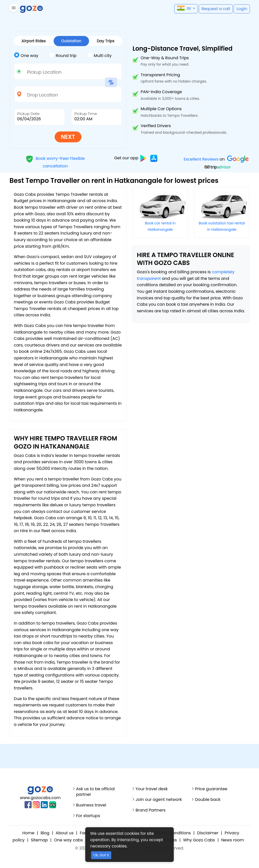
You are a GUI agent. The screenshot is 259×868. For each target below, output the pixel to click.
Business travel (91, 805)
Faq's (85, 833)
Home (28, 833)
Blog (45, 833)
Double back (208, 800)
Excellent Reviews (201, 159)
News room (233, 840)
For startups (88, 816)
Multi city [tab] (99, 55)
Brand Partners (150, 810)
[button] (13, 9)
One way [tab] (26, 55)
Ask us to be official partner (95, 792)
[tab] (31, 56)
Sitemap (39, 840)
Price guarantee (211, 789)
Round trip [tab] (63, 55)
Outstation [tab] (71, 41)
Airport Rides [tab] (34, 41)
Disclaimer (208, 833)
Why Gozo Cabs (199, 840)
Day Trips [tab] (106, 41)
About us (65, 833)
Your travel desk (152, 789)
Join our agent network (159, 800)
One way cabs (69, 840)
